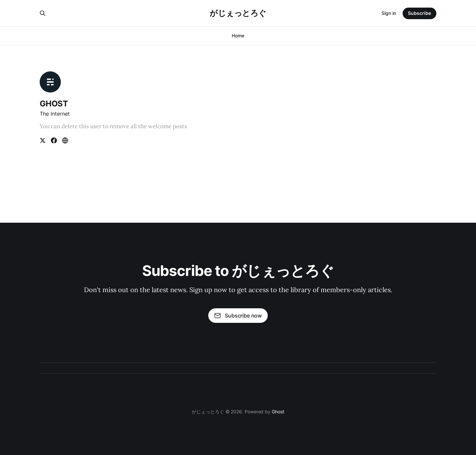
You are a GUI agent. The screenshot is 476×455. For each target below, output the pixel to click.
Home (238, 36)
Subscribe (419, 13)
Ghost (278, 412)
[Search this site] (43, 13)
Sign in (389, 13)
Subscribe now (238, 316)
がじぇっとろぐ (238, 13)
